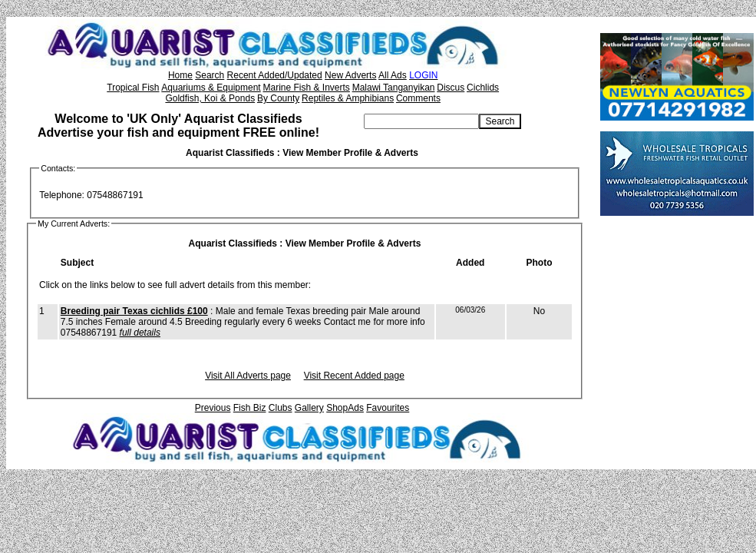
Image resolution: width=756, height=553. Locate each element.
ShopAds (345, 408)
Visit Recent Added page (354, 376)
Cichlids (483, 88)
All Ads (393, 75)
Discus (451, 88)
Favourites (388, 408)
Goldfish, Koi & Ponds (210, 98)
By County (278, 98)
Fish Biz (250, 408)
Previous (213, 408)
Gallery (309, 408)
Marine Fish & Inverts (306, 88)
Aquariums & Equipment (211, 88)
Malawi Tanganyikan (394, 88)
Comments (418, 98)
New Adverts (350, 75)
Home (180, 75)
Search (210, 75)
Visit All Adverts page (248, 376)
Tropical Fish (133, 88)
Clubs (281, 408)
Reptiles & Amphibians (348, 98)
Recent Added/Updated (275, 75)
